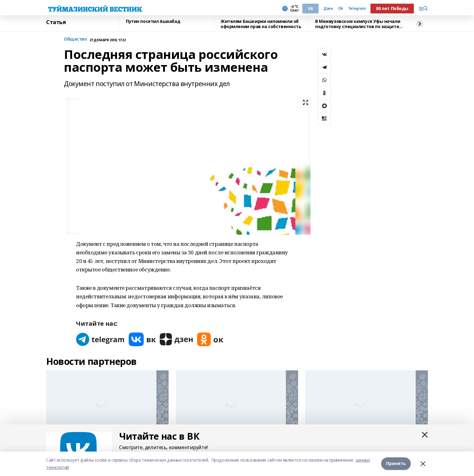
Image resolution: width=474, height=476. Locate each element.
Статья (56, 22)
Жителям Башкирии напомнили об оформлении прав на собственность (261, 24)
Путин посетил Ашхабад (153, 22)
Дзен (328, 9)
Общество (75, 39)
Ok (341, 9)
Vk (310, 8)
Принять (396, 464)
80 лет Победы (392, 8)
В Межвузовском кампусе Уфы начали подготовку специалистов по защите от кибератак (358, 24)
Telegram (357, 9)
